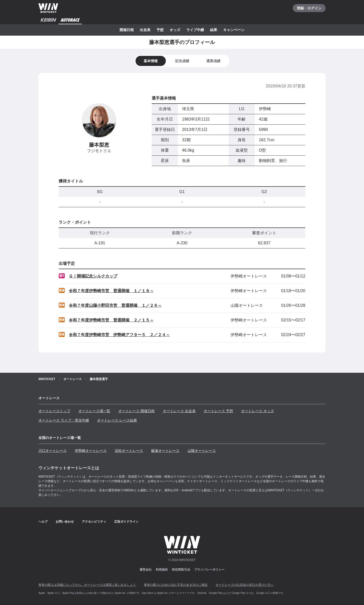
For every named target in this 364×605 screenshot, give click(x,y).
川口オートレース (53, 451)
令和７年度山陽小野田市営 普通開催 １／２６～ (115, 305)
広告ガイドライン (126, 522)
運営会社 (146, 570)
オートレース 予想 (218, 411)
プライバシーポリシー (209, 570)
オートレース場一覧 (94, 411)
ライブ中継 (195, 30)
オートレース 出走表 (179, 411)
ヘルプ (43, 522)
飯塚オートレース (165, 451)
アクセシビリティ (94, 522)
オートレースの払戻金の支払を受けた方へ (244, 585)
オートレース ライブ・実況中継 (64, 420)
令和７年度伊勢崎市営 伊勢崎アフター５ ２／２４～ (119, 335)
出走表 (145, 30)
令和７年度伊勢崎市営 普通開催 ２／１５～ (111, 320)
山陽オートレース (202, 451)
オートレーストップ (54, 411)
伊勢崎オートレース (91, 451)
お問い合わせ (65, 522)
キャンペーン (234, 30)
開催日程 (127, 30)
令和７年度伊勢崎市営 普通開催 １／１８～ (111, 291)
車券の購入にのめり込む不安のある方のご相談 (176, 585)
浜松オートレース (129, 451)
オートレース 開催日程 (136, 411)
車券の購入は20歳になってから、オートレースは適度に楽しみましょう (87, 585)
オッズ (175, 30)
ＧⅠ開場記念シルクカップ (93, 276)
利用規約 (162, 570)
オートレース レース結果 (117, 420)
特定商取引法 (181, 570)
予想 (160, 30)
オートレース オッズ (258, 411)
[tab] (182, 61)
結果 (214, 30)
